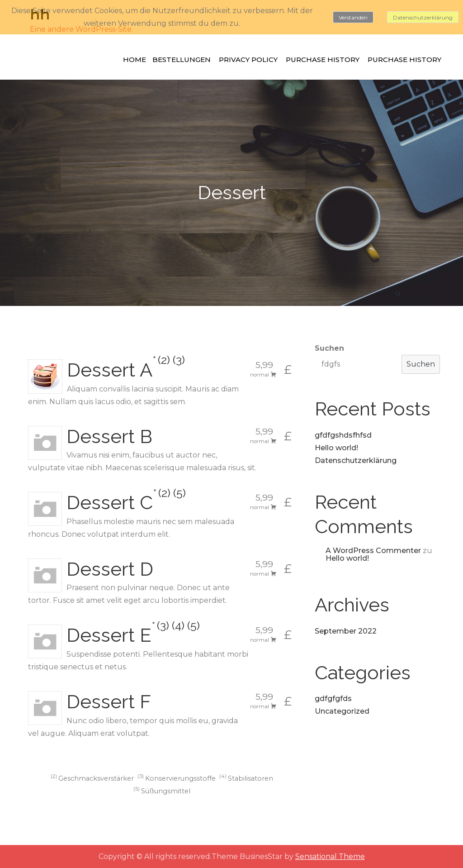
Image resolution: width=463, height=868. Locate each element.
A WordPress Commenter (373, 551)
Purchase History (323, 60)
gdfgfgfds (333, 699)
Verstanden (353, 17)
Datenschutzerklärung (356, 460)
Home (135, 60)
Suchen (329, 348)
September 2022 (346, 631)
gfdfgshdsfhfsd (343, 435)
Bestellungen (182, 60)
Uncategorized (342, 711)
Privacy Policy (248, 60)
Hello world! (336, 448)
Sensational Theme (330, 856)
